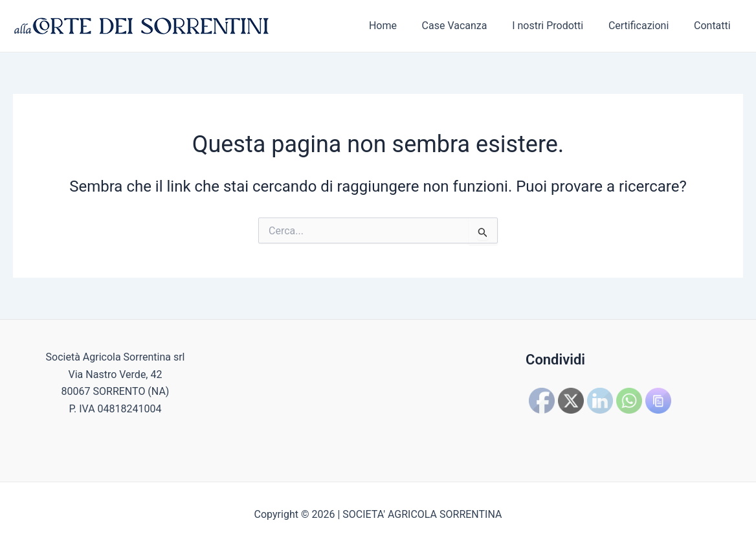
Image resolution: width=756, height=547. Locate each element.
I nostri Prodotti (559, 26)
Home (402, 26)
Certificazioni (645, 26)
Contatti (714, 26)
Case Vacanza (470, 26)
